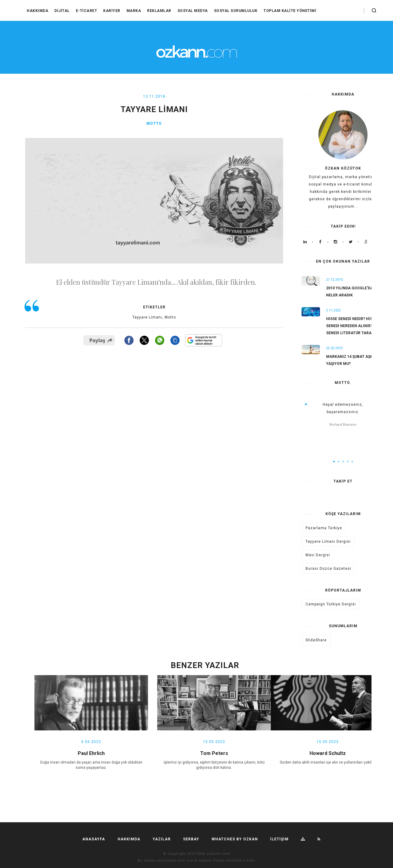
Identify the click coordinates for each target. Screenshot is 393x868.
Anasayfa (94, 839)
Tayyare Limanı (147, 317)
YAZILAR (162, 839)
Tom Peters (214, 753)
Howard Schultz (328, 753)
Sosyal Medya (193, 11)
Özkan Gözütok (227, 860)
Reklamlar (159, 11)
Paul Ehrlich (91, 753)
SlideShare (316, 640)
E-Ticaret (87, 11)
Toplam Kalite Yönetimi (290, 11)
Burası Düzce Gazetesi (328, 569)
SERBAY (191, 839)
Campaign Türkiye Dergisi (331, 604)
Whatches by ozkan (235, 839)
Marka (134, 11)
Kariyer (112, 11)
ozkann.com (218, 854)
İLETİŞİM (279, 839)
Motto (154, 123)
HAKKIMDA (37, 11)
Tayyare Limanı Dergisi (328, 542)
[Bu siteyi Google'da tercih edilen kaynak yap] (204, 340)
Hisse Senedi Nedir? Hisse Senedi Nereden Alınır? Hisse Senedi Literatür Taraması (355, 326)
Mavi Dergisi (318, 555)
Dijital (62, 11)
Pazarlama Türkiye (324, 528)
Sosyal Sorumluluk (236, 11)
